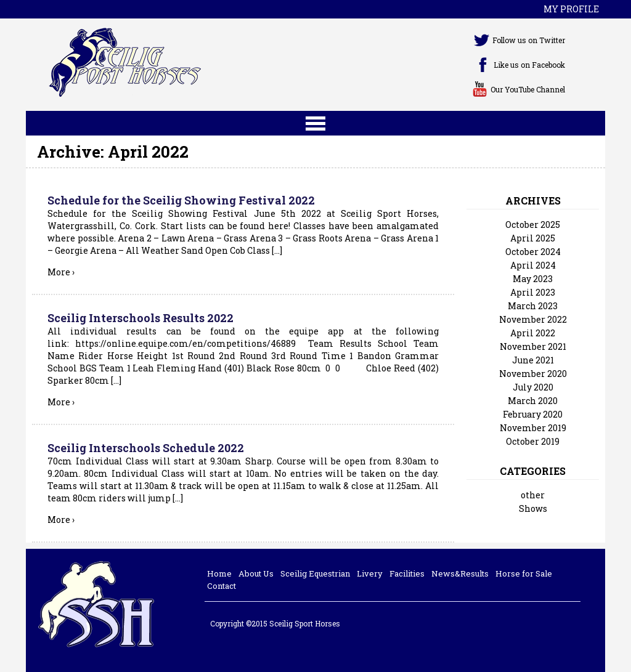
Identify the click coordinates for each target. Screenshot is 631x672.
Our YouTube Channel (528, 89)
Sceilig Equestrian (315, 573)
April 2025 (533, 238)
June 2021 (533, 360)
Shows (533, 508)
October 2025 (533, 225)
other (533, 495)
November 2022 (533, 319)
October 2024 (533, 252)
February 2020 (533, 414)
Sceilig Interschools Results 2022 (140, 318)
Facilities (407, 573)
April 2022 (533, 333)
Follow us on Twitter (529, 40)
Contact (222, 586)
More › (61, 272)
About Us (256, 573)
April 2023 (533, 292)
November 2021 (533, 346)
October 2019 (533, 441)
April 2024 (533, 265)
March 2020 (533, 401)
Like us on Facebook (529, 65)
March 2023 (533, 306)
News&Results (460, 573)
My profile (571, 9)
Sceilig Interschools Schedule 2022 (146, 448)
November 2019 (533, 428)
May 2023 (533, 279)
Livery (370, 573)
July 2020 (533, 387)
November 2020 (533, 374)
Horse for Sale (524, 573)
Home (219, 573)
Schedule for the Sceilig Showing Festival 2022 (181, 200)
